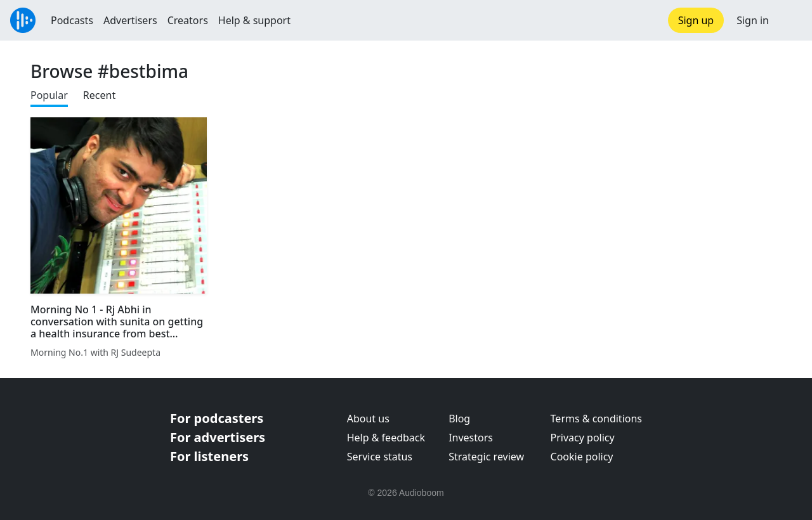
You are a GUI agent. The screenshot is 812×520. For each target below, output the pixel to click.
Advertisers (130, 20)
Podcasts (72, 20)
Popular (49, 95)
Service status (380, 457)
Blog (459, 419)
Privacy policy (583, 438)
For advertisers (218, 437)
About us (368, 419)
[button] (790, 20)
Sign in (753, 20)
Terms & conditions (596, 419)
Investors (471, 438)
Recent (99, 95)
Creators (188, 20)
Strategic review (486, 457)
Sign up (696, 20)
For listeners (209, 456)
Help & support (254, 20)
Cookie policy (582, 457)
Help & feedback (386, 438)
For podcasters (217, 418)
